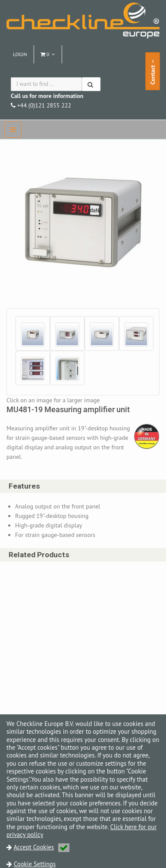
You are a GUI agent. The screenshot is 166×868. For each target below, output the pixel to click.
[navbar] (13, 129)
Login (20, 54)
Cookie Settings (35, 864)
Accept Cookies (41, 847)
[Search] (91, 84)
